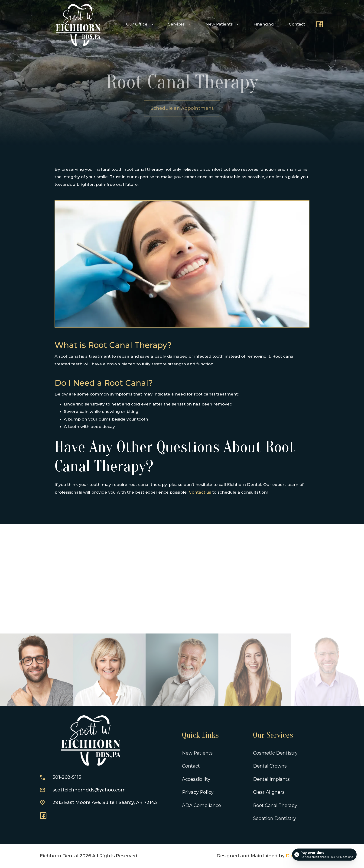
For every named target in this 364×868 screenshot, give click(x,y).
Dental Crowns (270, 766)
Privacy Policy (198, 792)
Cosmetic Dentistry (275, 753)
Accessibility (196, 779)
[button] (139, 24)
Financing (263, 24)
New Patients (197, 753)
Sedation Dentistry (275, 818)
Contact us (200, 492)
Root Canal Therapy (275, 805)
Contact (297, 24)
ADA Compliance (201, 805)
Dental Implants (271, 779)
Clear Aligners (269, 792)
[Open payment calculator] (324, 855)
